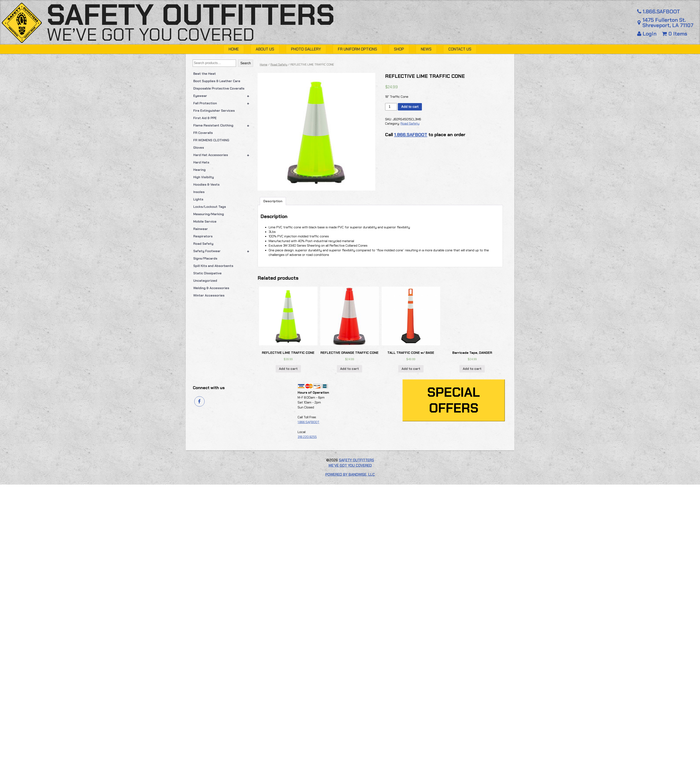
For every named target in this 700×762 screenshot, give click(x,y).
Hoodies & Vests (206, 184)
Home (234, 49)
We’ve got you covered (151, 35)
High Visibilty (204, 177)
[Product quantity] (585, 107)
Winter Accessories (209, 295)
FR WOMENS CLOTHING (211, 140)
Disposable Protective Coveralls (219, 88)
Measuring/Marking (209, 214)
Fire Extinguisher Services (214, 111)
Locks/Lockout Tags (210, 207)
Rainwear (201, 229)
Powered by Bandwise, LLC (350, 743)
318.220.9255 (307, 705)
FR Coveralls (203, 133)
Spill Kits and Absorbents (213, 266)
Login (648, 34)
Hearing (199, 170)
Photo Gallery (306, 49)
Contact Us (460, 49)
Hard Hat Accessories (223, 155)
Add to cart (604, 107)
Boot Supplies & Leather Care (217, 81)
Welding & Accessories (211, 288)
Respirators (203, 236)
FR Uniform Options (357, 49)
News (426, 49)
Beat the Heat (205, 74)
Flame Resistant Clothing (223, 125)
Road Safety (203, 244)
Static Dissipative (207, 273)
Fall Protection (223, 103)
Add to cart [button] (335, 637)
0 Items (675, 34)
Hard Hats (201, 162)
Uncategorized (205, 281)
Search (246, 63)
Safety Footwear (223, 251)
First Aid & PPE (205, 118)
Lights (198, 199)
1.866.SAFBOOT (658, 12)
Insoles (199, 192)
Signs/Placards (205, 258)
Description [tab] (273, 380)
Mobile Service (205, 221)
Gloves (199, 148)
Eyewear (223, 96)
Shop (399, 49)
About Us (265, 49)
